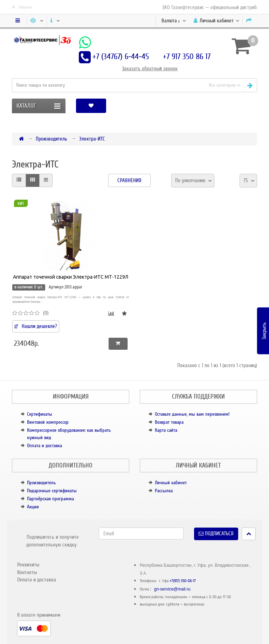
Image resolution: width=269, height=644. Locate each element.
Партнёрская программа (50, 499)
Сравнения (129, 180)
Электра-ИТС (92, 139)
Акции (33, 507)
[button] (234, 106)
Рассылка (164, 491)
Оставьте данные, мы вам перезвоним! (192, 414)
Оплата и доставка (44, 446)
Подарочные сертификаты (52, 491)
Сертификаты (40, 414)
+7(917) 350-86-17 (183, 581)
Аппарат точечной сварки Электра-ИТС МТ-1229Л (71, 277)
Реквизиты (28, 565)
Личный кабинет (171, 483)
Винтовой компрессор (48, 422)
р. (174, 21)
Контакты (27, 572)
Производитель (51, 139)
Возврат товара (169, 422)
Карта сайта (166, 430)
